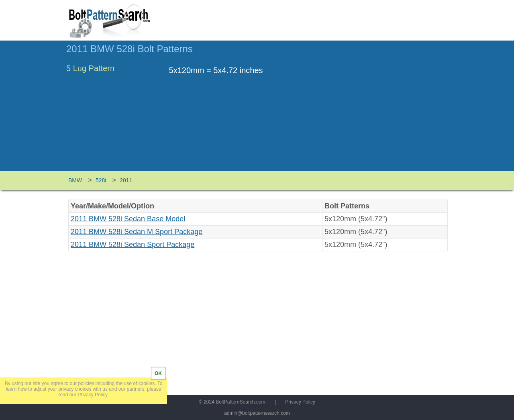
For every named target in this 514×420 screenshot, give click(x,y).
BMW (75, 180)
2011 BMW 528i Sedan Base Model (128, 219)
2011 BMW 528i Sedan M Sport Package (137, 232)
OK (158, 373)
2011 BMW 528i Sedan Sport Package (133, 245)
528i (101, 180)
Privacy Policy (300, 402)
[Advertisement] (380, 110)
